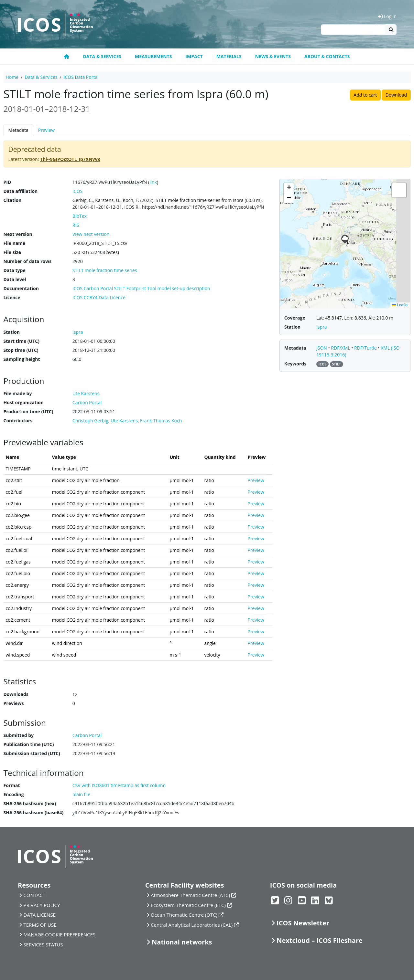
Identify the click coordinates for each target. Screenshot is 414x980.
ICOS (77, 191)
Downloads (16, 694)
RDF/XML (341, 348)
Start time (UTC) (22, 341)
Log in (387, 16)
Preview (46, 130)
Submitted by (19, 735)
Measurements (153, 56)
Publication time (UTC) (29, 744)
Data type (15, 270)
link (153, 182)
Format (12, 785)
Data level (15, 279)
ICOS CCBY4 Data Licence (99, 297)
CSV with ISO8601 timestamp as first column (119, 785)
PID (7, 182)
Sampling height (22, 359)
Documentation (21, 288)
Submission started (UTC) (32, 753)
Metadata (18, 130)
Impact (194, 56)
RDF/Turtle (366, 348)
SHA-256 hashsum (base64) (34, 812)
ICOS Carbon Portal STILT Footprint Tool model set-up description (141, 288)
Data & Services (102, 56)
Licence (12, 297)
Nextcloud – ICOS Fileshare (320, 940)
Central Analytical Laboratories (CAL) (192, 925)
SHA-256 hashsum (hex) (30, 803)
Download (396, 95)
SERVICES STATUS (43, 944)
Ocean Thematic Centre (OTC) (184, 915)
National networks (182, 942)
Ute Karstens (124, 421)
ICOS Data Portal (81, 77)
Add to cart (365, 95)
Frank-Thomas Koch (161, 421)
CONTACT (34, 895)
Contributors (18, 421)
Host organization (24, 402)
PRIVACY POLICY (42, 905)
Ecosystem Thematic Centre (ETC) (188, 905)
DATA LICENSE (39, 915)
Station (12, 332)
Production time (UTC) (28, 411)
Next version (18, 234)
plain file (81, 794)
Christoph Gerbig (90, 421)
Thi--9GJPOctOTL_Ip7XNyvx (70, 159)
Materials (229, 56)
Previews (14, 703)
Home (12, 77)
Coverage (295, 318)
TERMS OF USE (40, 925)
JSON (322, 348)
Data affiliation (21, 191)
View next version (91, 234)
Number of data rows (28, 261)
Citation (13, 200)
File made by (18, 393)
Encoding (14, 794)
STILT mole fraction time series (105, 270)
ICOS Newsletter (303, 923)
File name (15, 243)
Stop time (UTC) (21, 350)
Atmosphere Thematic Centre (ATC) (190, 895)
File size (12, 252)
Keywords (295, 364)
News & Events (273, 56)
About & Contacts (327, 56)
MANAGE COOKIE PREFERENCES (59, 934)
